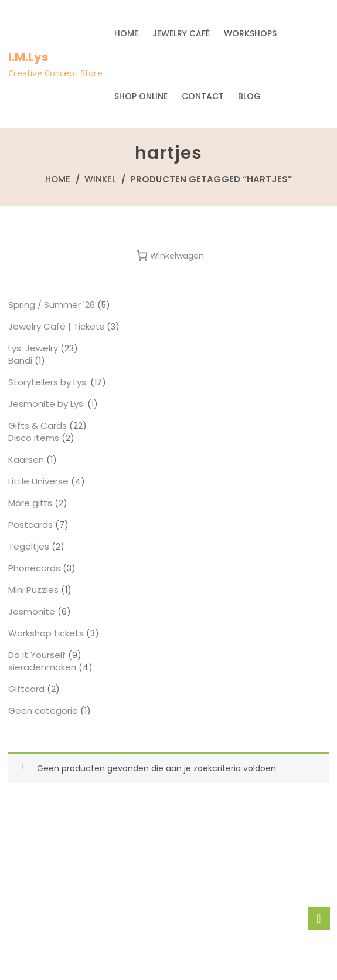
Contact (203, 96)
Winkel (101, 179)
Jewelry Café (181, 33)
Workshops (250, 33)
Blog (249, 96)
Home (126, 33)
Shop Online (141, 96)
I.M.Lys (28, 57)
